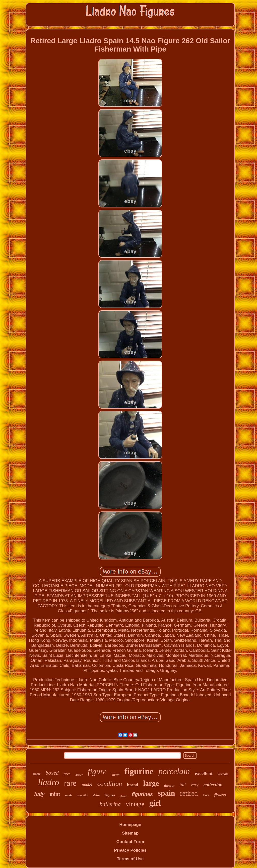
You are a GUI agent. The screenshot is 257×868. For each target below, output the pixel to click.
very (195, 785)
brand (133, 785)
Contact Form (130, 842)
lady (39, 794)
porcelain (174, 771)
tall (183, 785)
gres (67, 774)
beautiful (83, 795)
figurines (142, 794)
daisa (96, 795)
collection (213, 785)
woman (223, 774)
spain (166, 793)
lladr (37, 774)
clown (116, 775)
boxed (52, 773)
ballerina (110, 804)
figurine (139, 771)
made (69, 795)
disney (79, 775)
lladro (48, 782)
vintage (135, 804)
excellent (204, 773)
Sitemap (130, 833)
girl (155, 803)
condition (110, 784)
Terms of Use (130, 859)
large (151, 783)
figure (97, 771)
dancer (169, 786)
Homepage (130, 825)
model (87, 785)
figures (110, 795)
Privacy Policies (130, 850)
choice (123, 796)
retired (189, 793)
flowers (220, 795)
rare (70, 783)
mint (55, 794)
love (206, 795)
